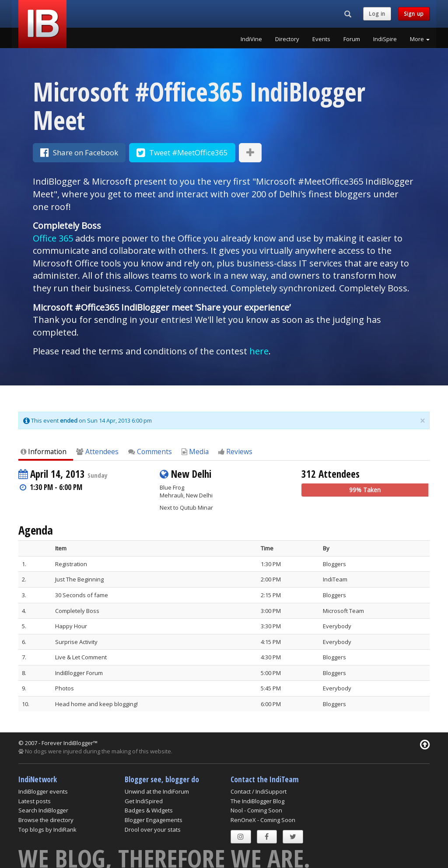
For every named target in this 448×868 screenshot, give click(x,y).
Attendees (97, 451)
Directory (287, 39)
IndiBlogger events (43, 791)
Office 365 (53, 238)
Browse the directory (46, 820)
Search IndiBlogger (43, 810)
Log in (377, 14)
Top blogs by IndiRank (47, 829)
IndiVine (251, 39)
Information (44, 451)
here (259, 351)
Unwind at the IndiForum (157, 791)
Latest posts (35, 801)
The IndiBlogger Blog (257, 801)
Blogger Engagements (154, 820)
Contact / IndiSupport (259, 791)
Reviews (235, 451)
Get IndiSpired (144, 801)
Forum (352, 39)
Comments (150, 451)
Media (195, 451)
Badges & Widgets (149, 810)
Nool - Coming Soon (256, 810)
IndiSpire (385, 39)
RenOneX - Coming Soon (263, 820)
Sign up (414, 14)
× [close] (422, 421)
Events (321, 39)
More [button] (420, 39)
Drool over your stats (153, 829)
